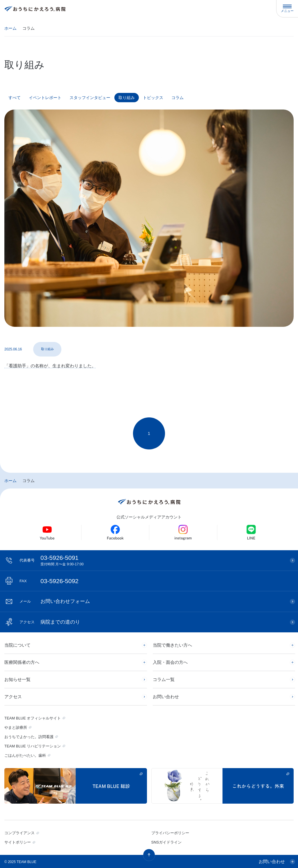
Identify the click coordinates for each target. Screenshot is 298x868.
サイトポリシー (18, 842)
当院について (17, 645)
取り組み (127, 98)
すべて (15, 98)
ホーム (10, 28)
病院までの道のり (50, 622)
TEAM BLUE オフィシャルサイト (33, 718)
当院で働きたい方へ (172, 645)
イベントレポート (45, 98)
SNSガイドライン (167, 842)
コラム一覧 (164, 679)
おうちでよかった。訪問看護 (29, 737)
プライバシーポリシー (170, 833)
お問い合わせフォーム (55, 601)
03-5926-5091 (152, 560)
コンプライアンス (19, 833)
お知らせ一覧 (17, 679)
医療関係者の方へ (22, 662)
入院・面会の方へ (170, 662)
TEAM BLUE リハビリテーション (33, 746)
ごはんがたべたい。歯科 (25, 755)
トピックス (153, 98)
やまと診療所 (16, 727)
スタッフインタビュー (90, 98)
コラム (178, 98)
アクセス (13, 697)
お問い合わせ (166, 697)
